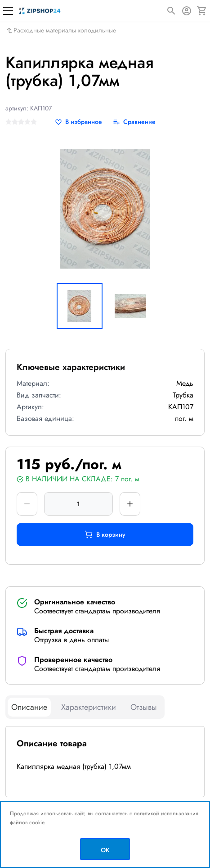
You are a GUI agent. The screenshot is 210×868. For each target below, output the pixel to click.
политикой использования (166, 813)
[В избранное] (78, 122)
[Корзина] (202, 11)
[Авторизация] (187, 11)
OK (105, 850)
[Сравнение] (134, 122)
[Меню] (8, 11)
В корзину (105, 535)
